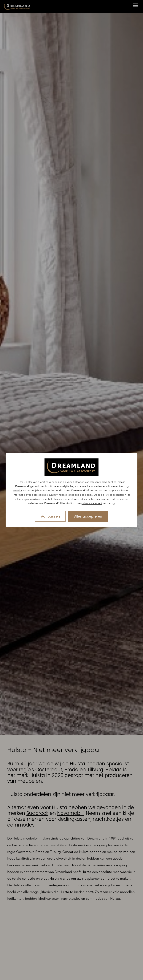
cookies (18, 491)
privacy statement (92, 503)
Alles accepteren (88, 516)
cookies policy (84, 495)
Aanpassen (50, 516)
